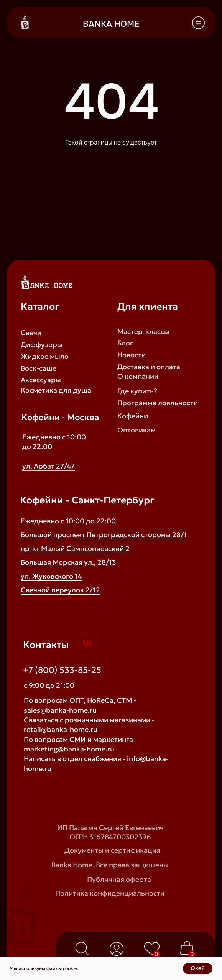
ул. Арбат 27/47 (49, 466)
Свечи (31, 333)
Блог (125, 343)
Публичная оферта (119, 879)
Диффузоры (42, 344)
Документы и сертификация (112, 850)
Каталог (40, 306)
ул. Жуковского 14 (51, 576)
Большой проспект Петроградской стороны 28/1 (104, 535)
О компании (138, 376)
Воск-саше (39, 368)
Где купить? (137, 391)
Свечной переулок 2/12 (60, 590)
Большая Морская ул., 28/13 (68, 562)
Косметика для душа (56, 390)
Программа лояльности (158, 403)
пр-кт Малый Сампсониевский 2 (75, 548)
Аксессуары (41, 380)
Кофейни (133, 416)
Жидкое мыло (45, 356)
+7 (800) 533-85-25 (62, 670)
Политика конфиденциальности (110, 893)
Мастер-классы (143, 331)
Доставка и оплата (149, 367)
